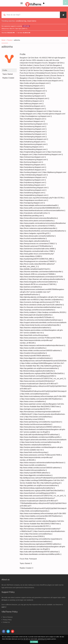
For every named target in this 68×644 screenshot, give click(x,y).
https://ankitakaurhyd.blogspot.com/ (33, 134)
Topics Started (8, 74)
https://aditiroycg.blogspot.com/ (31, 104)
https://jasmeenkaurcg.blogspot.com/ (33, 124)
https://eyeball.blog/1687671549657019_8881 (36, 259)
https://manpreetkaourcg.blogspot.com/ (34, 98)
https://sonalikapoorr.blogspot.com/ (32, 119)
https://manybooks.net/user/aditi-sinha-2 (34, 213)
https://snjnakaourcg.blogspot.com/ (32, 182)
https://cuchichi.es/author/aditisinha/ (33, 238)
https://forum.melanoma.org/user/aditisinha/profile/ (38, 228)
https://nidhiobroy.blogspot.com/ (31, 101)
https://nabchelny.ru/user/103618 (32, 419)
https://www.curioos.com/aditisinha (32, 401)
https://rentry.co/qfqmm (28, 312)
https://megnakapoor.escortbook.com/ (33, 200)
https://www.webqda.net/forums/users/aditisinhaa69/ (38, 205)
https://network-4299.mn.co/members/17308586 (37, 274)
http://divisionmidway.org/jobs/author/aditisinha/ (37, 371)
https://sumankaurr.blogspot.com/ (32, 121)
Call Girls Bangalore (53, 65)
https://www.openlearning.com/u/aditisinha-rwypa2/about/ (40, 422)
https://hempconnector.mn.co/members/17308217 (38, 244)
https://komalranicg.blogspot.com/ (32, 93)
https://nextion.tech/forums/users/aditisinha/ (35, 424)
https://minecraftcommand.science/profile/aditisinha (38, 218)
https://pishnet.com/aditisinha (30, 287)
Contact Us (6, 622)
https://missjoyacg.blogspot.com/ (31, 86)
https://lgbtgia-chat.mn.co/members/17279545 (38, 226)
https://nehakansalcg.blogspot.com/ (34, 175)
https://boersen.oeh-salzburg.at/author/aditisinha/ (46, 279)
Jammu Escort (39, 65)
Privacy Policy (7, 620)
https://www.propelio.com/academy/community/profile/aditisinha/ (43, 223)
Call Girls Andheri (26, 65)
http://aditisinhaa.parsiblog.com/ (31, 216)
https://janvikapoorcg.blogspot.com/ (32, 129)
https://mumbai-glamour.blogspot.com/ (52, 114)
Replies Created (8, 78)
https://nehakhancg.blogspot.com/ (32, 142)
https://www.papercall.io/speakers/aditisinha (35, 315)
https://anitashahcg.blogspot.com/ (32, 106)
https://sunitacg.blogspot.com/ (31, 172)
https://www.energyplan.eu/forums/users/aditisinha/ (38, 282)
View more (59, 639)
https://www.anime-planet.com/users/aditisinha (36, 221)
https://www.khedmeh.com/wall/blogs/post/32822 (37, 376)
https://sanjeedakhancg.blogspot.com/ (33, 195)
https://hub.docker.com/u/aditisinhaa (38, 417)
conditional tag (21, 21)
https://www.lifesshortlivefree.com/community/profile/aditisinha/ (42, 231)
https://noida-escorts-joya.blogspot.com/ (47, 81)
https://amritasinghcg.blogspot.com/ (33, 137)
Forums (10, 40)
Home (3, 40)
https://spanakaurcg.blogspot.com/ (32, 96)
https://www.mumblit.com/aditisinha (32, 348)
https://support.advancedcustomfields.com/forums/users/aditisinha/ (44, 323)
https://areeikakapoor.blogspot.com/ (33, 177)
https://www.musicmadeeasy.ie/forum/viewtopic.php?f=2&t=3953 (43, 396)
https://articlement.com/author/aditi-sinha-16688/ (37, 249)
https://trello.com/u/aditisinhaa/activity (35, 394)
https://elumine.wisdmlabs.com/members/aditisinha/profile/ (41, 272)
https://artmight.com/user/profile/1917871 (35, 409)
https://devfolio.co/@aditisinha (51, 300)
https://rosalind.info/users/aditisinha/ (33, 353)
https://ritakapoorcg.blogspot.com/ (32, 165)
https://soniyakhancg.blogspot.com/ (32, 190)
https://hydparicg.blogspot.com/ (31, 147)
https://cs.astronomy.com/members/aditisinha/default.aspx (41, 320)
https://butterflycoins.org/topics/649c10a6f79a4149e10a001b (41, 373)
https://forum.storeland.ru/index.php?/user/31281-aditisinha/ (41, 305)
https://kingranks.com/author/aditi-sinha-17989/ (37, 251)
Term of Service (8, 617)
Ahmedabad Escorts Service (46, 73)
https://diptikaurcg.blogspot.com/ (55, 172)
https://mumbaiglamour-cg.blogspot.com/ (36, 116)
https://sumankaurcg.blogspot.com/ (32, 126)
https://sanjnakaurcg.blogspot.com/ (32, 167)
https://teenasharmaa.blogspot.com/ (33, 91)
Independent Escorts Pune (54, 70)
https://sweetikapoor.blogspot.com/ (32, 109)
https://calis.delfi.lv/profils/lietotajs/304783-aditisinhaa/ (39, 435)
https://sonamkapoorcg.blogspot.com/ (33, 139)
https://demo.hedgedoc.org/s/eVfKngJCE (34, 233)
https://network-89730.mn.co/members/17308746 (37, 284)
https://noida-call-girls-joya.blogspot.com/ (34, 83)
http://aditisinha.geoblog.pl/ (50, 366)
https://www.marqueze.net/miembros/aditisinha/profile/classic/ (42, 345)
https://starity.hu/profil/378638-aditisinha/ (34, 356)
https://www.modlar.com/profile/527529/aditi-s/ (36, 317)
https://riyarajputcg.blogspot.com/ (32, 203)
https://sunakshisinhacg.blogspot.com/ (33, 188)
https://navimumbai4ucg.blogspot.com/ (48, 154)
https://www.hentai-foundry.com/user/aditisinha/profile (40, 325)
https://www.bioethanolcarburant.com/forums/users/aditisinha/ (42, 210)
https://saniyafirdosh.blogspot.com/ (32, 170)
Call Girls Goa (51, 78)
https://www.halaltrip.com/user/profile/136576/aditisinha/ (41, 399)
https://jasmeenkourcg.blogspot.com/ (33, 144)
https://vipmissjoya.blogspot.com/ (32, 88)
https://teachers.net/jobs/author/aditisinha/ (35, 328)
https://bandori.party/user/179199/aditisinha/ (36, 246)
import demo (32, 21)
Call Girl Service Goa (35, 70)
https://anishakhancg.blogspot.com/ (32, 132)
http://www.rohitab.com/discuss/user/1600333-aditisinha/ (40, 351)
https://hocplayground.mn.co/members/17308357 (37, 261)
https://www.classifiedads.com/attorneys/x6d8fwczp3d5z (40, 437)
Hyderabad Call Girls (49, 68)
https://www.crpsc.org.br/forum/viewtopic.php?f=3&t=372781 (41, 198)
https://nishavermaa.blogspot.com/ (32, 157)
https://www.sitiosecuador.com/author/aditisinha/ (37, 236)
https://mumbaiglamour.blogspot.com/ (33, 111)
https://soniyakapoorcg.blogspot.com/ (33, 160)
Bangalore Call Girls (56, 63)
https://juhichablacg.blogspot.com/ (32, 185)
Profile (5, 70)
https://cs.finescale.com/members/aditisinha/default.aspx (40, 307)
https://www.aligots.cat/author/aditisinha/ (34, 241)
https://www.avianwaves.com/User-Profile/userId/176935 (40, 338)
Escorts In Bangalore (36, 78)
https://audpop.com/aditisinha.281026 (51, 312)
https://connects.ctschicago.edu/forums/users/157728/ (39, 302)
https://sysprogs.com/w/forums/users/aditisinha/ (37, 310)
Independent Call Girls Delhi (30, 68)
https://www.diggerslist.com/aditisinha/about (35, 358)
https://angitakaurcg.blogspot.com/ (32, 180)
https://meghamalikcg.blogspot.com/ (33, 152)
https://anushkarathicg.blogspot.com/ (33, 149)
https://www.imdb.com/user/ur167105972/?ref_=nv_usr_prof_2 (42, 379)
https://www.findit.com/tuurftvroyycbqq (33, 335)
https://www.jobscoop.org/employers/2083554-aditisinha (40, 427)
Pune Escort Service (27, 73)
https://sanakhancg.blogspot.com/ (32, 193)
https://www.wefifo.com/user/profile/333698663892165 (39, 208)
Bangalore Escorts (43, 76)
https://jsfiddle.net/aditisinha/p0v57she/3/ (34, 269)
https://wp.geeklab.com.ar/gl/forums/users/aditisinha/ (39, 368)
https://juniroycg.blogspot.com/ (31, 162)
